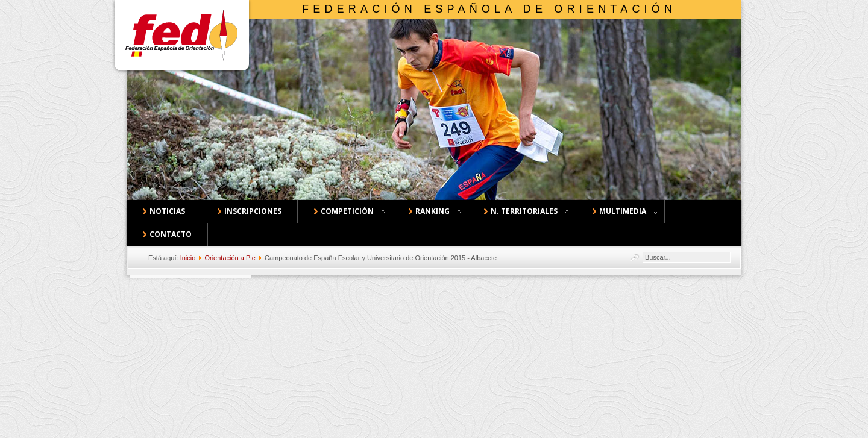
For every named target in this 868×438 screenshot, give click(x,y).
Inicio (188, 258)
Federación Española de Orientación (489, 9)
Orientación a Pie (230, 258)
